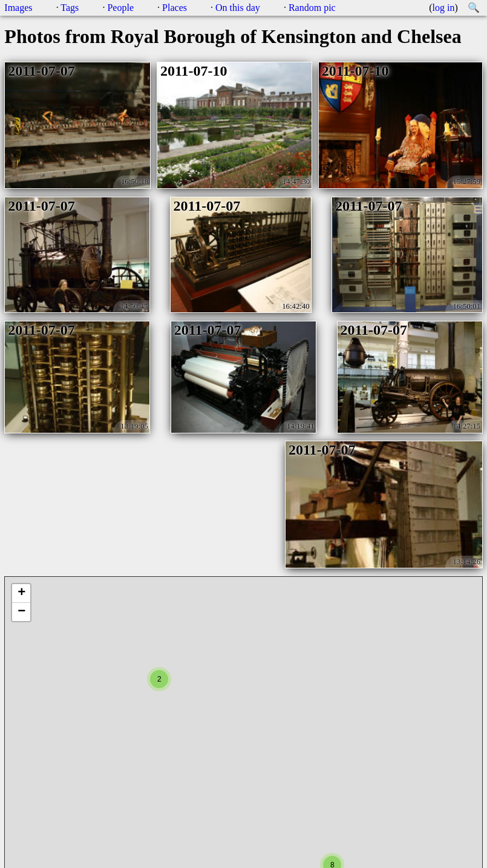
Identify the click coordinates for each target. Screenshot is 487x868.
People (120, 8)
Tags (70, 8)
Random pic (312, 8)
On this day (238, 8)
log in (444, 8)
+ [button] (21, 593)
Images (18, 8)
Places (175, 8)
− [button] (21, 612)
